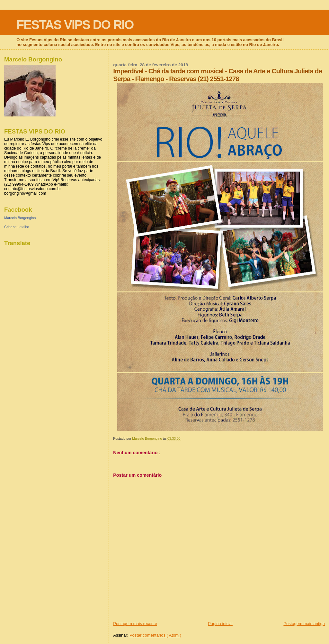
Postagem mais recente (135, 624)
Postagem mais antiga (304, 624)
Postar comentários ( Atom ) (155, 635)
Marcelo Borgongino (20, 218)
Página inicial (220, 624)
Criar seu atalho (17, 227)
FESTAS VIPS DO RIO (75, 25)
